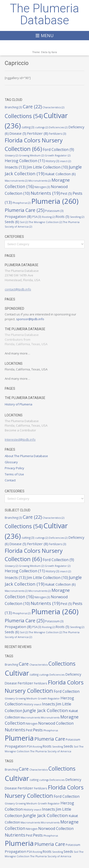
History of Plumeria (19, 404)
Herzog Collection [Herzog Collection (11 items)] (25, 161)
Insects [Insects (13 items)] (15, 167)
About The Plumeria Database (26, 456)
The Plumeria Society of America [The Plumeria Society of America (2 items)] (51, 751)
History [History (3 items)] (52, 161)
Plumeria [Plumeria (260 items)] (55, 201)
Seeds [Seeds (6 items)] (12, 222)
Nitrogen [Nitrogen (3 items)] (42, 187)
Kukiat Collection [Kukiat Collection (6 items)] (60, 174)
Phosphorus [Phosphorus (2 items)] (22, 203)
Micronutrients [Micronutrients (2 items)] (40, 181)
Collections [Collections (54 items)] (24, 116)
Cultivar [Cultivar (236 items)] (17, 673)
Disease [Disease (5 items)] (18, 134)
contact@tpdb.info (18, 289)
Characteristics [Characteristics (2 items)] (53, 107)
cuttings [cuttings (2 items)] (42, 127)
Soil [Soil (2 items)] (24, 222)
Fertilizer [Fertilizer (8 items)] (38, 133)
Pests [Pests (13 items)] (38, 730)
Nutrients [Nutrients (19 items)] (45, 193)
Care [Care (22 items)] (32, 107)
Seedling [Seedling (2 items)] (77, 217)
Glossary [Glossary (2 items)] (12, 155)
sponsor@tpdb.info (30, 319)
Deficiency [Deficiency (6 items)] (73, 674)
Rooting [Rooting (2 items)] (49, 217)
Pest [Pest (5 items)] (66, 194)
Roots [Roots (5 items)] (63, 217)
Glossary (11, 462)
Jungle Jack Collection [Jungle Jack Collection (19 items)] (45, 710)
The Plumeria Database (44, 14)
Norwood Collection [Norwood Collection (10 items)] (56, 723)
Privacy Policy (14, 468)
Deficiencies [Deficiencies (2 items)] (58, 127)
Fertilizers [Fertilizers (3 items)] (58, 134)
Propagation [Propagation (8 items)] (18, 216)
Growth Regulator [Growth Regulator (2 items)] (58, 155)
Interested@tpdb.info (20, 439)
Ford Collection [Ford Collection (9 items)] (58, 150)
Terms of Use (14, 474)
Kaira (54, 52)
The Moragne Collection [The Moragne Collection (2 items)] (45, 222)
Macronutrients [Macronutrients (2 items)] (16, 181)
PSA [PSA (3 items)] (37, 217)
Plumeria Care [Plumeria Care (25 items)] (25, 210)
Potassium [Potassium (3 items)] (54, 211)
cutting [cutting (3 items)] (28, 127)
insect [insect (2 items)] (66, 161)
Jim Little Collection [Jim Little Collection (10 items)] (47, 167)
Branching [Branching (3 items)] (13, 107)
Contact (10, 480)
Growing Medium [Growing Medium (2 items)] (32, 155)
